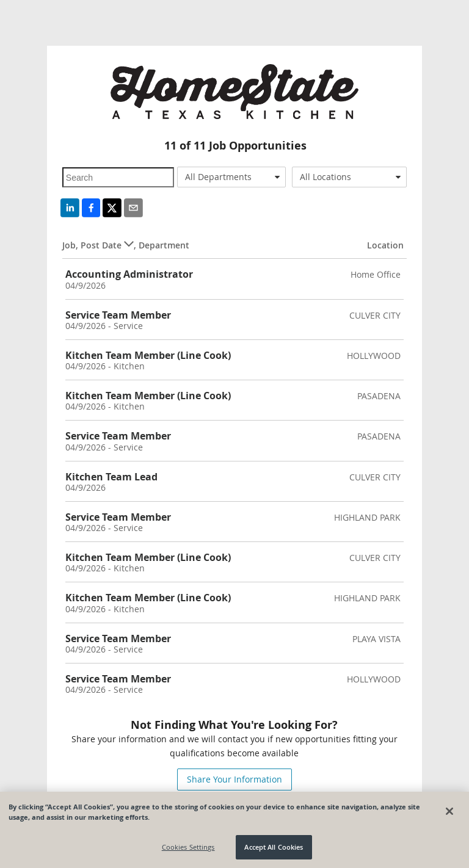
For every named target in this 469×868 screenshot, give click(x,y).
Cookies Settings (188, 848)
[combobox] (231, 177)
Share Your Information (234, 779)
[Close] (449, 811)
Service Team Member (118, 315)
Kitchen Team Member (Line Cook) (148, 355)
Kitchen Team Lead (111, 477)
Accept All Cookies (274, 848)
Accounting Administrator (129, 274)
